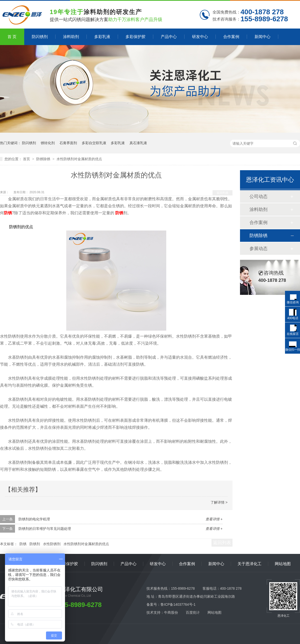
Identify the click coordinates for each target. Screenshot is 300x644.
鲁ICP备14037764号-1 (178, 604)
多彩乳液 (102, 37)
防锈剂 (35, 544)
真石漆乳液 (138, 143)
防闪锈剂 (40, 37)
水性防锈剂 (52, 544)
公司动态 (258, 196)
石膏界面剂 (68, 143)
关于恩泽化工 (249, 564)
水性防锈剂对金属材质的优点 (79, 159)
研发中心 (200, 37)
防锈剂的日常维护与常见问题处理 (45, 529)
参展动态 (258, 249)
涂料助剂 (71, 37)
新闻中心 (262, 37)
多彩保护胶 (135, 37)
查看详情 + (214, 519)
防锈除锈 (44, 159)
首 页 (12, 37)
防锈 (8, 213)
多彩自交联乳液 (94, 143)
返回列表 (222, 193)
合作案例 (231, 37)
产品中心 (169, 37)
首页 (27, 159)
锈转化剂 (48, 143)
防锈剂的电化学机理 (34, 519)
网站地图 (283, 564)
